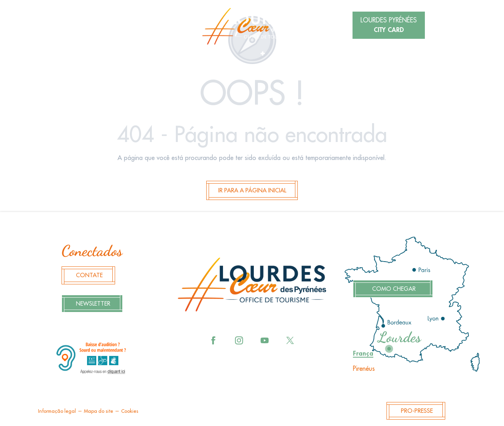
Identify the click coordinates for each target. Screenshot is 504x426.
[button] (120, 26)
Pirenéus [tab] (364, 369)
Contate (89, 275)
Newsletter (93, 304)
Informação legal (57, 411)
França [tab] (363, 354)
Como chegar (394, 289)
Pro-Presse (417, 411)
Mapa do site (99, 411)
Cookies (130, 411)
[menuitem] (252, 26)
